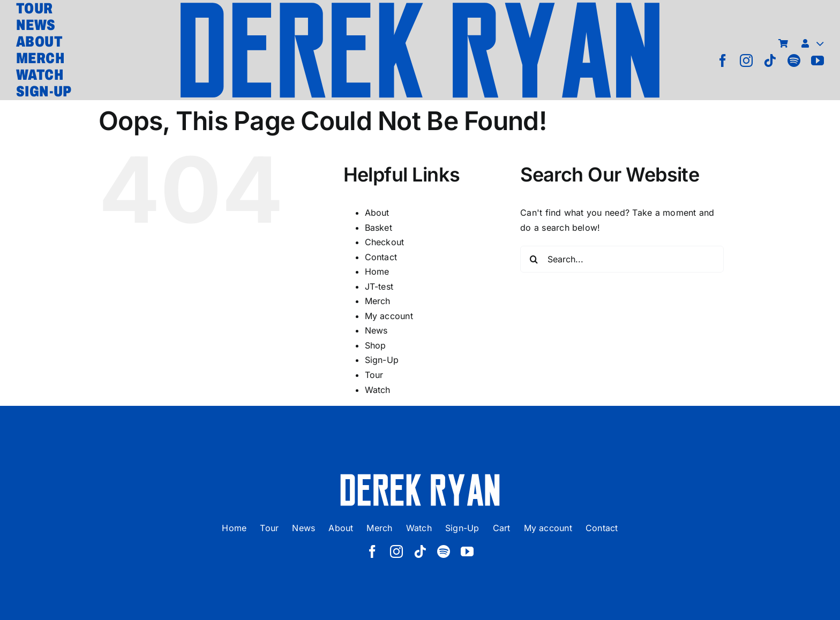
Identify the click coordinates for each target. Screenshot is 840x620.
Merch (378, 301)
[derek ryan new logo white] (420, 478)
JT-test (379, 286)
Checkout (385, 242)
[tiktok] (770, 61)
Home (377, 271)
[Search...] (622, 259)
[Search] (534, 259)
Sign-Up (382, 360)
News (376, 330)
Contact (381, 257)
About (377, 213)
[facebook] (723, 61)
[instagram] (746, 61)
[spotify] (794, 61)
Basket (378, 228)
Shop (376, 345)
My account (389, 316)
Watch (378, 390)
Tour (374, 375)
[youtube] (817, 61)
